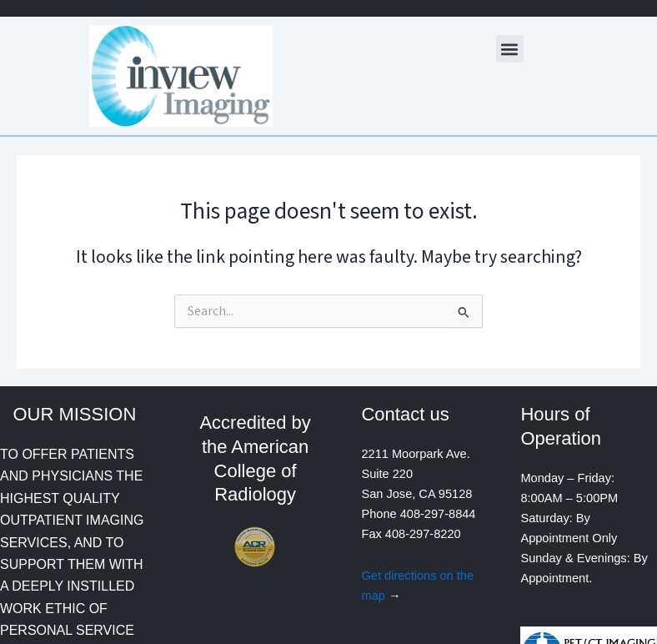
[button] (510, 49)
